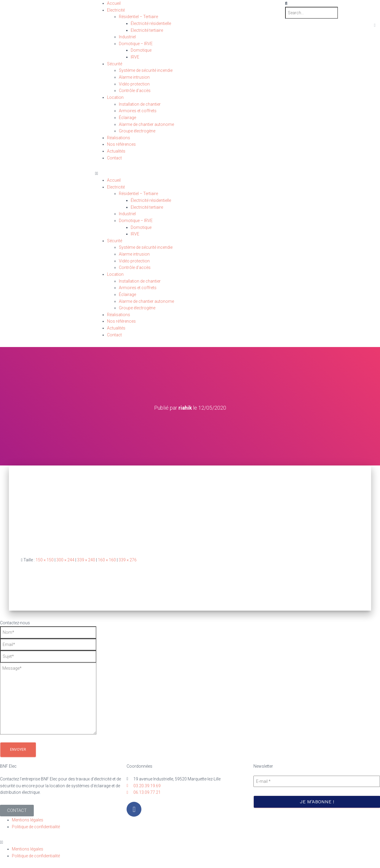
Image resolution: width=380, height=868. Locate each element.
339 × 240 (86, 560)
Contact (114, 158)
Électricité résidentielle (151, 23)
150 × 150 (45, 560)
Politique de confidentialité (36, 826)
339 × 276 (128, 560)
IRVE (135, 57)
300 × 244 (65, 560)
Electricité (116, 10)
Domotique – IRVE (136, 44)
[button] (190, 174)
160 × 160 (107, 560)
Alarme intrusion (134, 77)
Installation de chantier (140, 104)
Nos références (121, 144)
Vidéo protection (134, 84)
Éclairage (127, 118)
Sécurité (115, 64)
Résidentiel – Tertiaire (138, 17)
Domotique (141, 50)
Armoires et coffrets (138, 111)
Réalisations (119, 138)
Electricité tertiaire (147, 30)
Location (115, 97)
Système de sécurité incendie (146, 70)
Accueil (114, 3)
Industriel (127, 37)
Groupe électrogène (137, 131)
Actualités (116, 151)
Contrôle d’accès (135, 91)
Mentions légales (28, 820)
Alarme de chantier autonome (146, 124)
